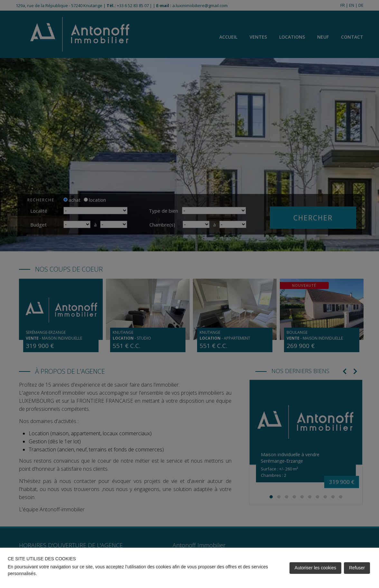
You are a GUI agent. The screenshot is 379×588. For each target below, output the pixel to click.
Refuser (357, 568)
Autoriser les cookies (315, 568)
